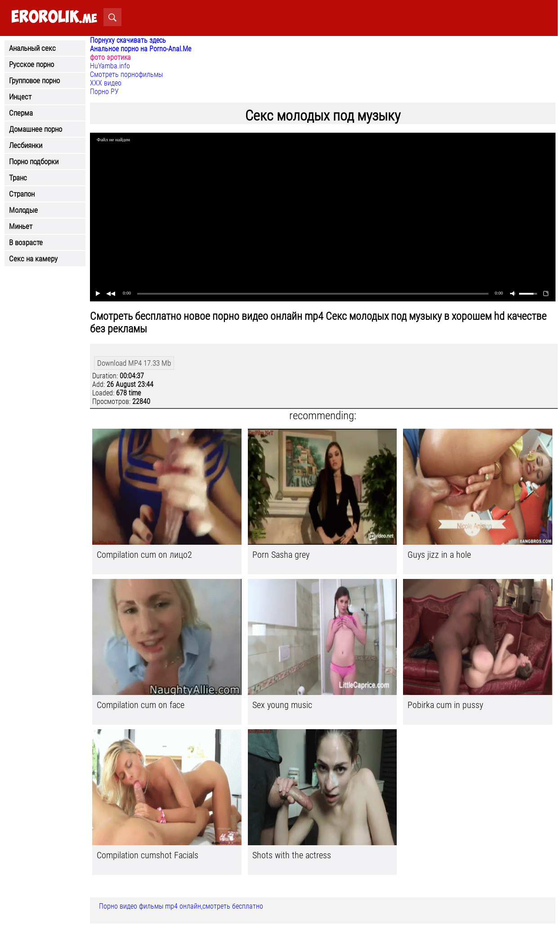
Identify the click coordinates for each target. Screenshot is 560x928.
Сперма (21, 113)
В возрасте (26, 242)
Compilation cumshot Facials (148, 855)
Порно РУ (104, 92)
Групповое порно (34, 81)
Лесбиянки (26, 145)
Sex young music (282, 705)
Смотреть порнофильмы (126, 74)
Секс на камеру (33, 259)
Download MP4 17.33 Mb (134, 363)
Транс (18, 178)
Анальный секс (32, 48)
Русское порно (31, 64)
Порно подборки (34, 161)
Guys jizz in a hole (439, 555)
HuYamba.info (110, 66)
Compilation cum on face (141, 705)
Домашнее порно (36, 129)
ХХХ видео (106, 83)
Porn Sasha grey (281, 555)
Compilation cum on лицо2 (144, 555)
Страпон (22, 194)
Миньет (21, 226)
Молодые (23, 210)
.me (54, 17)
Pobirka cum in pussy (445, 705)
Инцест (20, 97)
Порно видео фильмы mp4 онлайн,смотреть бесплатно (181, 906)
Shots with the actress (292, 855)
